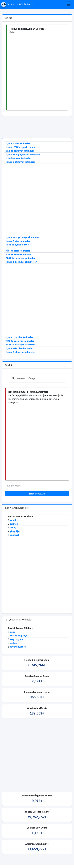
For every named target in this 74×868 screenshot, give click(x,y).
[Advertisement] (36, 72)
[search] (37, 378)
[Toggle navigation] (69, 4)
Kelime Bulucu (30, 860)
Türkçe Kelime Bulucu (49, 860)
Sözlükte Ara (37, 494)
